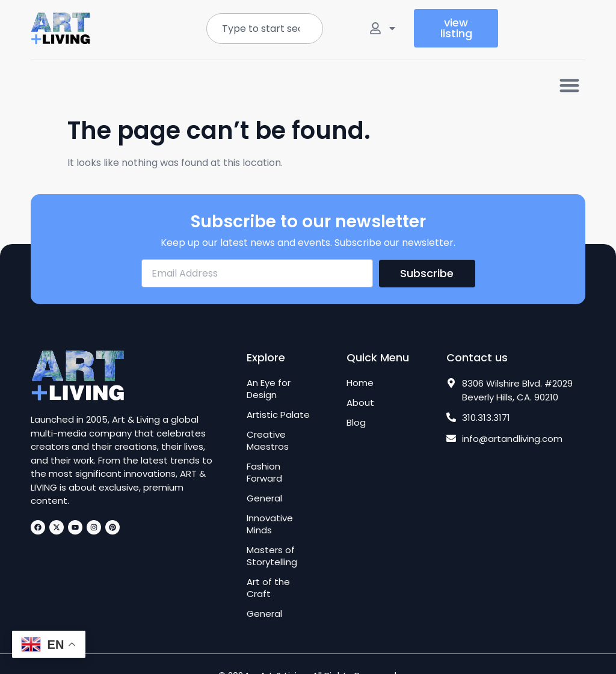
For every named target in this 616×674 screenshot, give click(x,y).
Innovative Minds (270, 524)
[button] (569, 85)
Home (360, 383)
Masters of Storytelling (272, 556)
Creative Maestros (268, 441)
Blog (356, 423)
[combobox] (265, 29)
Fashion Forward (264, 473)
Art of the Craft (268, 588)
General (264, 498)
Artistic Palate (278, 415)
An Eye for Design (269, 389)
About (360, 403)
